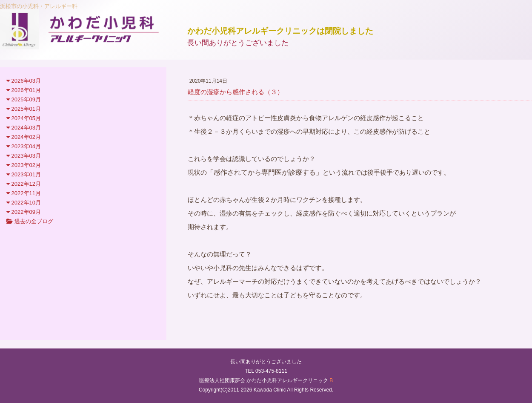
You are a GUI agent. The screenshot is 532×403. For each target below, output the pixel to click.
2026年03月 (24, 81)
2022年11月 (24, 193)
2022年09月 (24, 212)
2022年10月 (24, 203)
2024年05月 (24, 118)
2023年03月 (24, 156)
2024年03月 (24, 128)
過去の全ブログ (30, 221)
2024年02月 (24, 137)
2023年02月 (24, 165)
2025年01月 (24, 109)
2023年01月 (24, 174)
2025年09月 (24, 99)
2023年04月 (24, 146)
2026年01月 (24, 90)
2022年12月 (24, 184)
